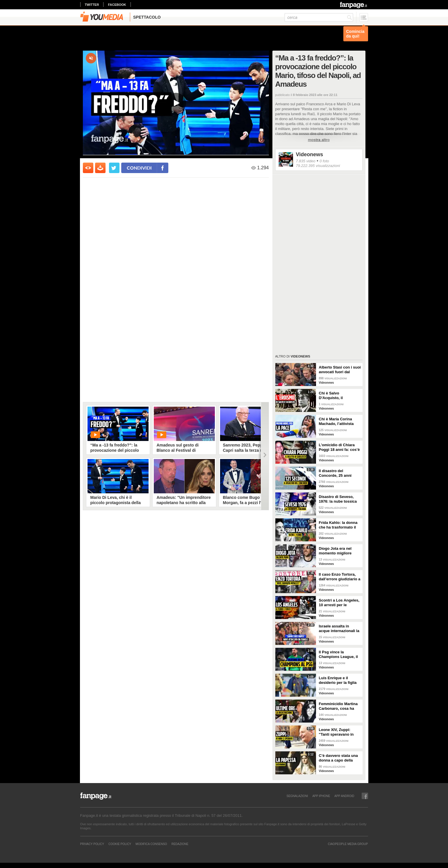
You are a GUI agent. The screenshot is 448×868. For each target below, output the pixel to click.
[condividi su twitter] (114, 168)
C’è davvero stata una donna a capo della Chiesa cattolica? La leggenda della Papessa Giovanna (338, 758)
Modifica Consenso (151, 844)
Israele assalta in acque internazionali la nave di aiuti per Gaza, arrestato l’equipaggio (339, 629)
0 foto (324, 161)
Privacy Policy (92, 844)
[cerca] (319, 17)
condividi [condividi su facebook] (139, 168)
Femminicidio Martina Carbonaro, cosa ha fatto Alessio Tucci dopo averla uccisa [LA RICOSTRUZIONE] (340, 706)
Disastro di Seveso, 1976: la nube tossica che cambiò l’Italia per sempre (339, 499)
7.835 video (306, 161)
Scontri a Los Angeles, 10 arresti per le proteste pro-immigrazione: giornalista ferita (339, 603)
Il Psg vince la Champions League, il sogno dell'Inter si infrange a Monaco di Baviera (338, 654)
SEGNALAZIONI (297, 796)
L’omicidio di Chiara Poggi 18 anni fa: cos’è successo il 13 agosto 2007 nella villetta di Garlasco (339, 447)
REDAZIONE (180, 844)
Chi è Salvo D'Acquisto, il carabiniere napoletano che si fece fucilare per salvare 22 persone (340, 396)
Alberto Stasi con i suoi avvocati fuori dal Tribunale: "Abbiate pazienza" (340, 370)
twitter (92, 5)
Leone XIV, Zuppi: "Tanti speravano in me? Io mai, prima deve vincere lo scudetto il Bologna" (340, 732)
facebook (117, 5)
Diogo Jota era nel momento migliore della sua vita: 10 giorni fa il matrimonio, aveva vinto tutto (340, 551)
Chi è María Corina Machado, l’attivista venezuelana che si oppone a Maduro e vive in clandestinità (337, 421)
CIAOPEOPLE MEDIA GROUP (348, 844)
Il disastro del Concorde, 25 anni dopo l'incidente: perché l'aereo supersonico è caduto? (340, 473)
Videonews (310, 154)
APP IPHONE (321, 796)
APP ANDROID (344, 796)
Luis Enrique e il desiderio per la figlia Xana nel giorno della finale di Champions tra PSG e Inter (340, 680)
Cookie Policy (120, 844)
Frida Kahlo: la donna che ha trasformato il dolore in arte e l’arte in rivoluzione (340, 525)
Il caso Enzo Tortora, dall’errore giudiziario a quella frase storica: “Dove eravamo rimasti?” (340, 577)
